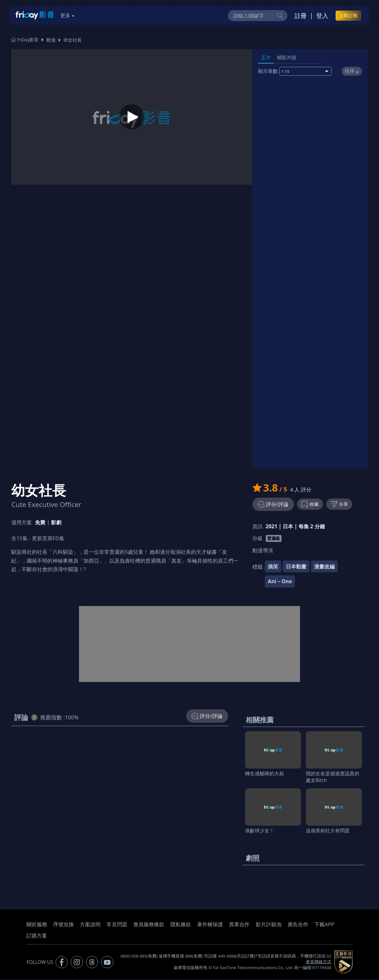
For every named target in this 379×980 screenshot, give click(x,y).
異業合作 (239, 925)
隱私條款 (181, 925)
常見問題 (117, 925)
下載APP (324, 925)
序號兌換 (63, 925)
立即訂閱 (348, 15)
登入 (322, 15)
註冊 (301, 15)
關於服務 (37, 925)
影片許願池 (269, 925)
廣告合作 (298, 925)
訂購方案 (37, 936)
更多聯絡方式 (319, 962)
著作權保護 (210, 925)
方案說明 (90, 925)
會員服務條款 (149, 925)
